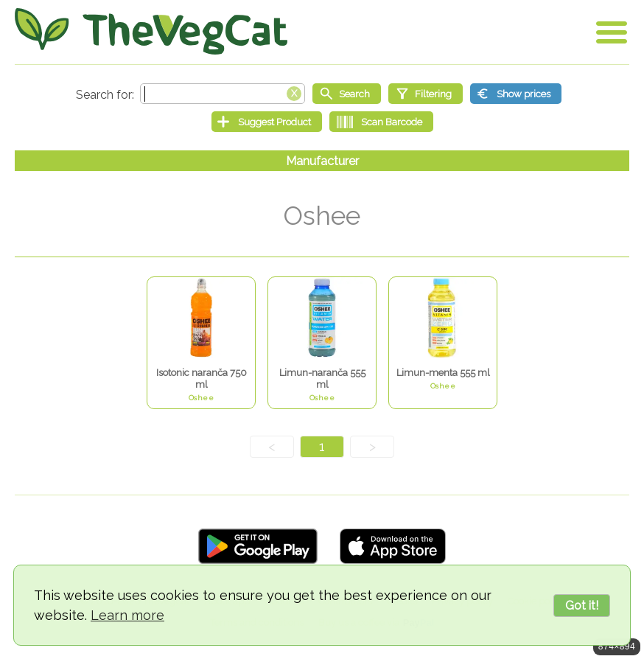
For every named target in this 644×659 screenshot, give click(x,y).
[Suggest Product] (267, 122)
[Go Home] (151, 31)
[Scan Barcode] (381, 122)
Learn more (127, 615)
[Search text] (223, 94)
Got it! (582, 606)
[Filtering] (426, 94)
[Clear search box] (294, 92)
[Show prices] (516, 94)
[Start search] (347, 94)
